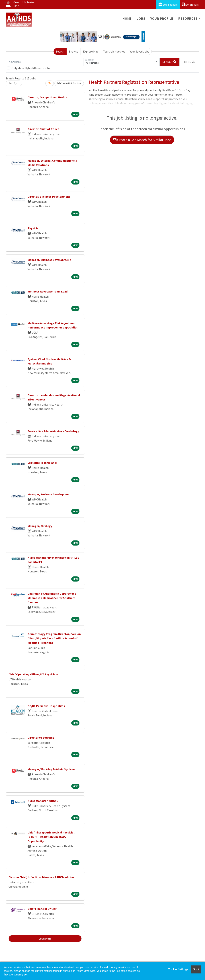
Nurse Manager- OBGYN (43, 801)
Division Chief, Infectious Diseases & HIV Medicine (41, 877)
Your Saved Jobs (139, 51)
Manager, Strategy (40, 526)
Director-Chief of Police (43, 129)
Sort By (13, 83)
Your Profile (162, 18)
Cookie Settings (178, 969)
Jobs (141, 18)
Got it (196, 969)
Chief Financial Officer (42, 909)
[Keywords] (45, 62)
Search (60, 51)
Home (127, 18)
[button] (189, 62)
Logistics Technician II (42, 463)
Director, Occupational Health (47, 97)
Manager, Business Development (49, 260)
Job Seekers (168, 4)
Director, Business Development (49, 197)
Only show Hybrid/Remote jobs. (31, 68)
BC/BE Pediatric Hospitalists (46, 706)
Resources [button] (188, 18)
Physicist (34, 228)
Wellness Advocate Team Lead (48, 291)
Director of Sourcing (41, 737)
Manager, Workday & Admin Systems (52, 769)
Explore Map (91, 51)
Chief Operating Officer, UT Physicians (34, 674)
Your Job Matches (114, 51)
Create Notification (69, 83)
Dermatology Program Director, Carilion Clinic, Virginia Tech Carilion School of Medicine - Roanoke (54, 638)
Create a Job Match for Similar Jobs (142, 140)
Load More (45, 939)
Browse (74, 51)
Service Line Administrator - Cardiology (53, 431)
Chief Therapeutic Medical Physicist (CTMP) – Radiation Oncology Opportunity (51, 837)
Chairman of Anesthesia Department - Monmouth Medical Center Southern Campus (53, 598)
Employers (190, 4)
